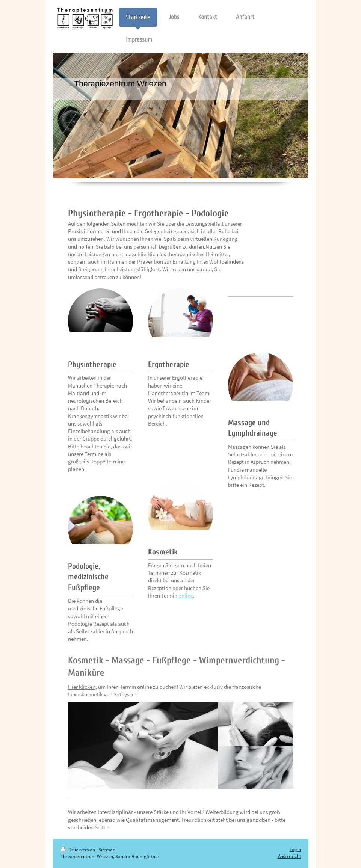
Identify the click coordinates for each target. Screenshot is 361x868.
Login (295, 849)
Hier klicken (82, 687)
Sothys (121, 694)
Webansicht (289, 856)
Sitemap (107, 850)
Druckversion (78, 850)
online (186, 596)
